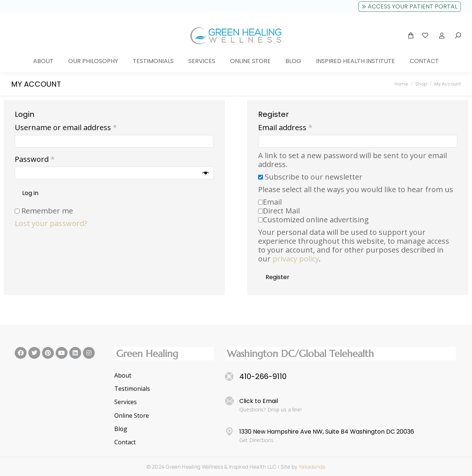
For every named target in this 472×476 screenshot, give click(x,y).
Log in (30, 193)
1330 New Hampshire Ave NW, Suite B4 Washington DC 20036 (327, 432)
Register (277, 277)
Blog (121, 429)
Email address (301, 128)
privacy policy (296, 259)
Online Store (132, 416)
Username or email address (81, 128)
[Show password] (206, 173)
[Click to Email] (229, 401)
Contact (125, 442)
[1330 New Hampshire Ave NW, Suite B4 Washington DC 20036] (229, 432)
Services (126, 402)
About (123, 376)
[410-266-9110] (229, 376)
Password (50, 159)
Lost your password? (51, 223)
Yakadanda (312, 467)
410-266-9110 (263, 376)
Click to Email (259, 401)
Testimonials (132, 389)
